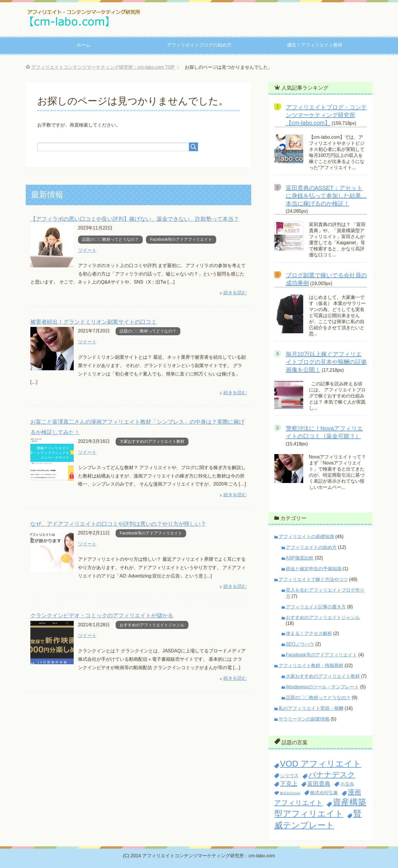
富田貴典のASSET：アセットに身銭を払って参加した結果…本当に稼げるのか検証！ (326, 196)
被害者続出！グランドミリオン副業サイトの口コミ (94, 321)
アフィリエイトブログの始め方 (199, 45)
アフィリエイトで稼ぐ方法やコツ (313, 579)
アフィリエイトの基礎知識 (306, 537)
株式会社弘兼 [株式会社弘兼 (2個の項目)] (324, 793)
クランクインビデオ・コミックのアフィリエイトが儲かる (102, 614)
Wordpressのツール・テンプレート (322, 687)
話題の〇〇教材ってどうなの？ (110, 239)
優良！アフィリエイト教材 (315, 45)
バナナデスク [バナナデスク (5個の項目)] (332, 775)
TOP (103, 67)
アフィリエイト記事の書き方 (316, 607)
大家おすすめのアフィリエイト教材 (152, 440)
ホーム (84, 45)
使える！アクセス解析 (309, 633)
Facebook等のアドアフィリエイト (181, 239)
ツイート (87, 250)
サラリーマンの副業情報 (304, 719)
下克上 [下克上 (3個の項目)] (289, 784)
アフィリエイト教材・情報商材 (311, 666)
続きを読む (235, 292)
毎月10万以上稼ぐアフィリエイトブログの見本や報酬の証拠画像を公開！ (326, 362)
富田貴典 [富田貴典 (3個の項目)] (319, 784)
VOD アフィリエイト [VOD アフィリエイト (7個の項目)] (321, 764)
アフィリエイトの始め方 (311, 547)
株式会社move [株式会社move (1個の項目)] (290, 793)
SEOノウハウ (300, 644)
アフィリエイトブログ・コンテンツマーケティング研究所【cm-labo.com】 (326, 115)
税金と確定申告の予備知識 (314, 569)
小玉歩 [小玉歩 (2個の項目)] (347, 784)
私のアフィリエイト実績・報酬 (311, 708)
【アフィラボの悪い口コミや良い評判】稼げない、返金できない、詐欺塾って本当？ (135, 219)
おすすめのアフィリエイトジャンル (152, 623)
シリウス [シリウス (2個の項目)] (289, 776)
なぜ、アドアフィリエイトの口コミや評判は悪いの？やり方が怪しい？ (118, 522)
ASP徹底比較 (300, 558)
